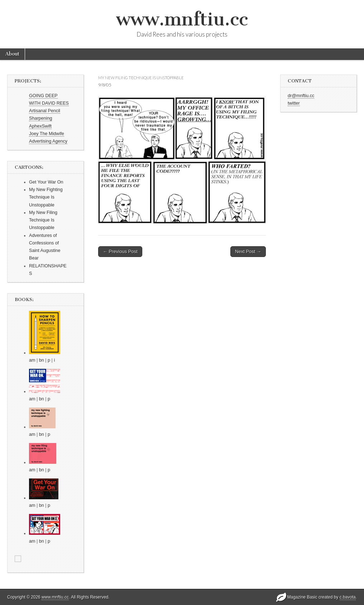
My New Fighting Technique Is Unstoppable (46, 197)
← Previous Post (120, 251)
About (12, 54)
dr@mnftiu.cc (301, 96)
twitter (294, 103)
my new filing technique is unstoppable (141, 78)
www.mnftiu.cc (182, 19)
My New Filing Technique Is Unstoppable (43, 220)
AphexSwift (40, 126)
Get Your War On (46, 182)
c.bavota (348, 597)
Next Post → (248, 251)
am (32, 360)
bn (42, 360)
